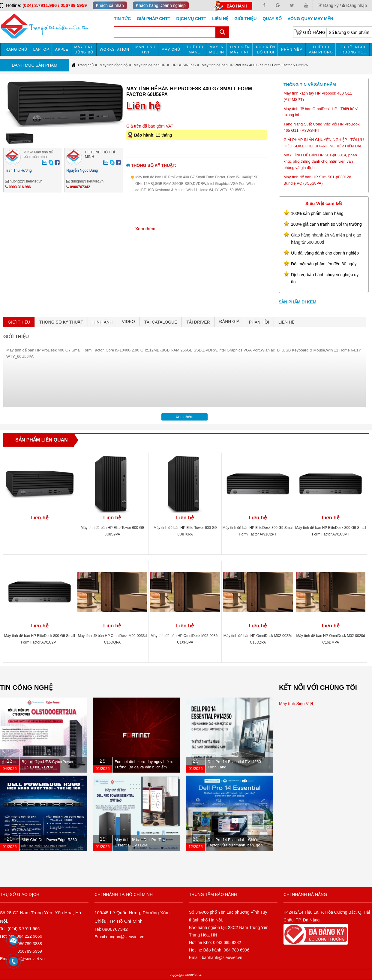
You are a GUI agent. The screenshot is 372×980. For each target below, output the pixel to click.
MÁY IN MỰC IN (217, 50)
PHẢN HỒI (259, 322)
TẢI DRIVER (198, 322)
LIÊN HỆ (286, 322)
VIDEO (128, 321)
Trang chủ (15, 50)
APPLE (62, 50)
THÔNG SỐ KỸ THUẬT (61, 322)
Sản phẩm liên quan (42, 440)
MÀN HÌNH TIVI (145, 50)
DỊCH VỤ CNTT (191, 19)
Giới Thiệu (245, 19)
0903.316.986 (20, 187)
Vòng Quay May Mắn (310, 19)
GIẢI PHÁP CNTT (153, 19)
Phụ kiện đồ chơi (265, 50)
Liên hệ (220, 19)
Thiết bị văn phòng (321, 50)
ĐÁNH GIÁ (229, 321)
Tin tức (122, 19)
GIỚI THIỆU (19, 322)
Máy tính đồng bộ (84, 50)
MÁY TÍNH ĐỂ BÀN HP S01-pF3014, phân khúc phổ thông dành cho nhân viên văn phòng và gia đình (320, 161)
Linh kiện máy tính (240, 50)
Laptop (41, 50)
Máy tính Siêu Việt (296, 704)
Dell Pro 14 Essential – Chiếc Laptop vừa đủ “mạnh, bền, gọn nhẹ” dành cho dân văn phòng (235, 845)
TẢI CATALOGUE (161, 322)
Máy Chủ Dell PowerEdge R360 (49, 840)
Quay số (272, 19)
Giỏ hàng (314, 32)
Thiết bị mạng (195, 50)
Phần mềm (292, 50)
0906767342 (80, 187)
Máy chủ (171, 50)
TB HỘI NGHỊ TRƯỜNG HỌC (353, 50)
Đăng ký (328, 5)
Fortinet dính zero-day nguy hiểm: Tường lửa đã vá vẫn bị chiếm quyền (144, 767)
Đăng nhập (354, 5)
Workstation (114, 50)
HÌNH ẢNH (102, 322)
